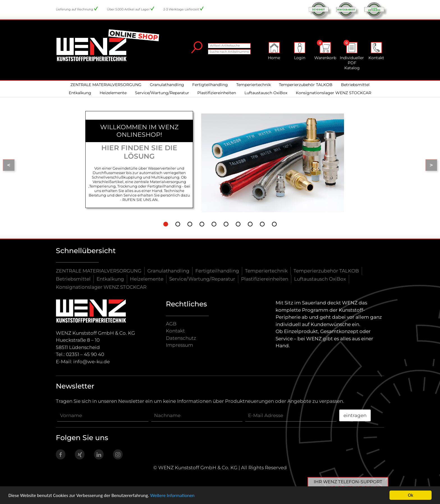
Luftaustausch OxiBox (266, 93)
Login (300, 51)
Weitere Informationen (172, 495)
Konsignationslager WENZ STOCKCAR (334, 93)
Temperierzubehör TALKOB (306, 85)
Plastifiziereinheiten (217, 93)
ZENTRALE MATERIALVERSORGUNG (106, 85)
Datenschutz (181, 338)
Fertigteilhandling (210, 85)
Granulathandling (167, 85)
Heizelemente (113, 93)
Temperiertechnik (254, 85)
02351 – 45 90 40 (85, 354)
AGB (171, 324)
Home (274, 51)
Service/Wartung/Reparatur (162, 93)
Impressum (179, 345)
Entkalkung (80, 93)
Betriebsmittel (355, 85)
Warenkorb (325, 51)
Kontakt (376, 51)
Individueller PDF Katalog (352, 56)
